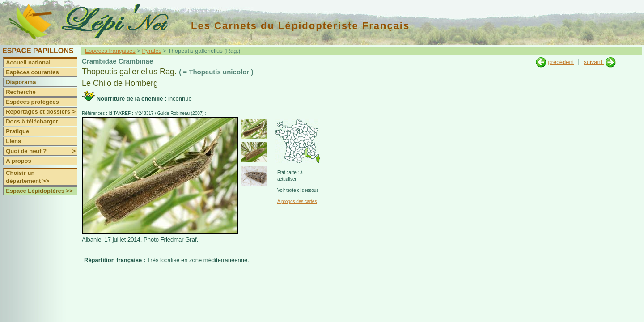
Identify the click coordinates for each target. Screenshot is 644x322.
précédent (561, 62)
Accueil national (28, 62)
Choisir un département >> (28, 177)
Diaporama (21, 82)
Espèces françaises (110, 51)
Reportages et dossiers (41, 112)
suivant (594, 62)
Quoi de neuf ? (41, 151)
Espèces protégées (32, 102)
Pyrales (152, 51)
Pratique (17, 131)
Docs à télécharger (32, 121)
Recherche (21, 92)
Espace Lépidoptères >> (39, 191)
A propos (19, 161)
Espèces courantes (32, 72)
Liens (13, 141)
